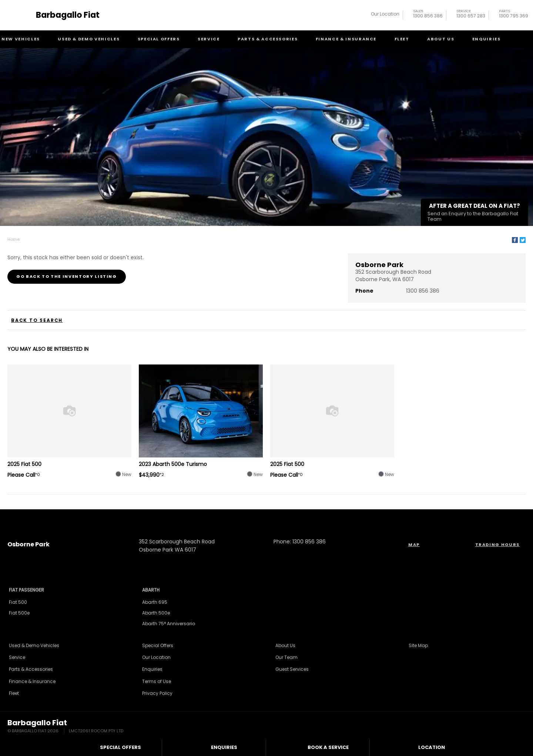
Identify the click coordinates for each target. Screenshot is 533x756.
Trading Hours (497, 544)
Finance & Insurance (346, 39)
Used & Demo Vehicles (89, 39)
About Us (441, 39)
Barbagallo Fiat (68, 15)
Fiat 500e (19, 613)
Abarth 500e (156, 613)
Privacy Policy (157, 693)
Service (209, 39)
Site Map (418, 645)
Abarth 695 (155, 602)
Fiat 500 (18, 602)
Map (414, 544)
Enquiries (487, 39)
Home (14, 239)
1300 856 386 (428, 15)
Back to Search (37, 320)
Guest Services (292, 669)
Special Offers (159, 39)
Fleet (402, 39)
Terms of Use (157, 681)
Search (521, 39)
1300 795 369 (514, 15)
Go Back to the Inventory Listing (67, 276)
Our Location (385, 14)
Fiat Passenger (26, 590)
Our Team (286, 657)
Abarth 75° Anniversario (169, 624)
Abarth (151, 590)
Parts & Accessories (268, 39)
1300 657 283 (471, 15)
